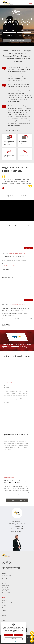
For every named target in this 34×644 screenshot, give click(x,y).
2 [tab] (10, 196)
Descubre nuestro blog (17, 500)
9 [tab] (24, 196)
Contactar (9, 36)
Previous (29, 225)
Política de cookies (13, 642)
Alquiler (4, 605)
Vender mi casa (24, 31)
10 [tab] (26, 196)
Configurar (13, 639)
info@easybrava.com (11, 579)
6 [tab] (18, 196)
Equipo (4, 608)
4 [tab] (14, 196)
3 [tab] (12, 196)
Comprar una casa (10, 31)
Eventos (4, 610)
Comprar (4, 600)
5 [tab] (16, 196)
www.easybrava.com (17, 531)
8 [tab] (22, 196)
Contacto (5, 618)
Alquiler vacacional (24, 36)
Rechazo (18, 635)
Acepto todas (9, 635)
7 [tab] (20, 196)
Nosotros (5, 616)
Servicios (5, 613)
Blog (3, 621)
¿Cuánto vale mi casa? (17, 40)
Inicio (3, 598)
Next (31, 225)
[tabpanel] (17, 183)
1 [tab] (8, 196)
